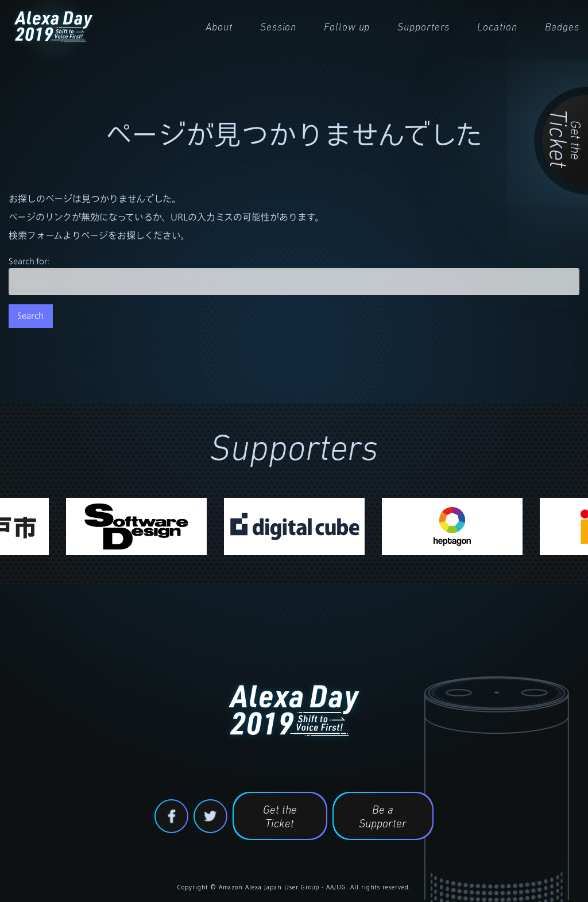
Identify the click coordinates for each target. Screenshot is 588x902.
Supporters (423, 28)
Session (278, 28)
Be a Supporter (383, 818)
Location (497, 28)
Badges (562, 28)
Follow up (347, 28)
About (219, 28)
